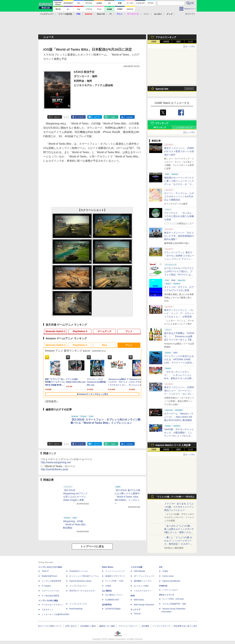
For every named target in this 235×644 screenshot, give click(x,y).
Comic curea (168, 576)
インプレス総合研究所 (51, 581)
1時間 (154, 42)
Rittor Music (108, 567)
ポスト (57, 117)
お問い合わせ (71, 626)
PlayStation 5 (80, 331)
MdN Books (139, 600)
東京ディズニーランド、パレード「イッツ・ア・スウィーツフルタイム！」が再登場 (179, 313)
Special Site (162, 89)
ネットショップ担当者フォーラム (84, 576)
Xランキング (162, 123)
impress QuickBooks (171, 581)
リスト (66, 117)
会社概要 (145, 626)
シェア (81, 117)
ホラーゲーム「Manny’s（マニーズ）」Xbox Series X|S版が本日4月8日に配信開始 (179, 417)
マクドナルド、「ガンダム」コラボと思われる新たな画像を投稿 (179, 216)
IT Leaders (46, 586)
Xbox (104, 345)
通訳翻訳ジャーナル (143, 581)
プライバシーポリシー (128, 626)
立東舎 (108, 586)
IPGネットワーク (167, 595)
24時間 (166, 42)
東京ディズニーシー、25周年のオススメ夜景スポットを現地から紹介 (179, 151)
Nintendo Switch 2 (55, 331)
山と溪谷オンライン (114, 595)
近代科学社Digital (113, 609)
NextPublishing (76, 609)
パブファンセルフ (170, 590)
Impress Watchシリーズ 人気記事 (173, 445)
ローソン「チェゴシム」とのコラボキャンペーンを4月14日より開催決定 (179, 196)
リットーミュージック (115, 571)
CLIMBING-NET (112, 600)
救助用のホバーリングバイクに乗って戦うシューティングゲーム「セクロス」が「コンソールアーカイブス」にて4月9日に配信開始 (179, 184)
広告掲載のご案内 (88, 626)
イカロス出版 (136, 567)
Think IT (45, 571)
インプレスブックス (78, 604)
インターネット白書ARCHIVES (55, 614)
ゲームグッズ (104, 331)
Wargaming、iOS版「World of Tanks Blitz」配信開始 (75, 524)
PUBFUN (163, 586)
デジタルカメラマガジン (52, 605)
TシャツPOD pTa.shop (173, 599)
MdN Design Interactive (144, 605)
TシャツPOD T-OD (114, 581)
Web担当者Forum (49, 576)
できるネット (47, 610)
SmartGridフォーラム (79, 571)
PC (111, 14)
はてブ (97, 117)
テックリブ (135, 610)
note (113, 117)
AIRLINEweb (139, 571)
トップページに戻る (92, 546)
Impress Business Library (80, 581)
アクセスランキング (166, 37)
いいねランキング (184, 128)
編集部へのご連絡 (107, 626)
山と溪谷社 (107, 591)
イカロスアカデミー (143, 591)
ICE (161, 567)
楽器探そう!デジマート (115, 576)
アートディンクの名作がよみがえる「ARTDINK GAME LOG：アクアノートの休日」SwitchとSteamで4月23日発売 (179, 363)
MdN (133, 596)
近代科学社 (107, 605)
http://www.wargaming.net (56, 462)
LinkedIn (130, 117)
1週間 (178, 42)
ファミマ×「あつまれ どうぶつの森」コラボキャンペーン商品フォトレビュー (179, 507)
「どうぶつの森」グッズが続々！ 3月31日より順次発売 (175, 498)
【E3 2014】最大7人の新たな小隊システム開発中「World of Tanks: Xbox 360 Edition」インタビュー (127, 497)
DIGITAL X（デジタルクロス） (83, 591)
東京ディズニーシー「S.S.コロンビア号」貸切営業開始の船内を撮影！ (179, 236)
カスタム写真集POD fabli (174, 604)
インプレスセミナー (78, 586)
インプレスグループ (161, 626)
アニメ (129, 331)
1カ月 (191, 42)
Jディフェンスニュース (144, 576)
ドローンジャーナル (50, 591)
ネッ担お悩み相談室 (50, 596)
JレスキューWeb (141, 586)
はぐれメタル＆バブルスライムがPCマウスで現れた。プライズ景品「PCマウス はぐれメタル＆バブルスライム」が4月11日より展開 (179, 275)
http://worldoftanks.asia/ (55, 469)
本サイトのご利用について (50, 626)
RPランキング (160, 128)
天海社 (165, 571)
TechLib (137, 614)
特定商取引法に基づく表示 (185, 626)
